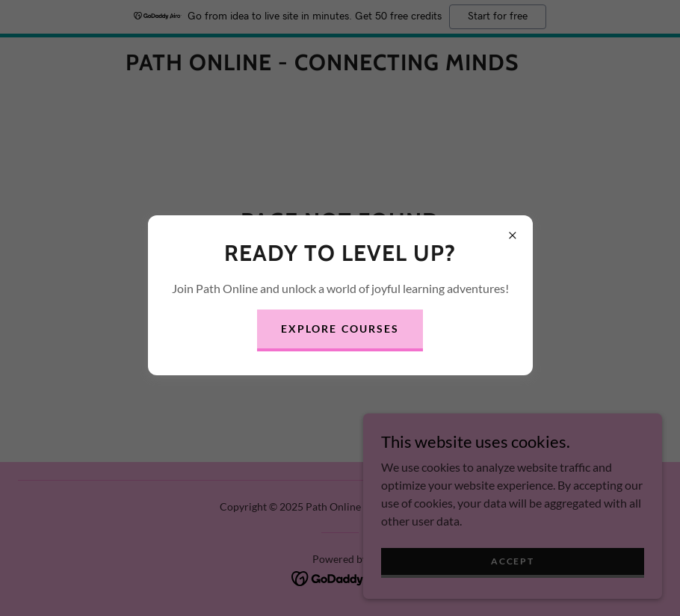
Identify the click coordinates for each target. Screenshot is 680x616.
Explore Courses (340, 329)
